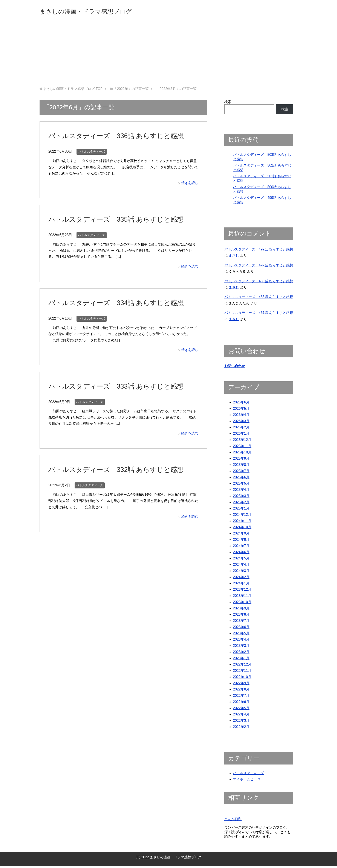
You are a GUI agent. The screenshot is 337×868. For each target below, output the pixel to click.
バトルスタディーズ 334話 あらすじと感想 (123, 304)
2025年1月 (241, 510)
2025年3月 (241, 498)
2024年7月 (241, 548)
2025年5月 (241, 485)
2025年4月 (241, 491)
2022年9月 (241, 685)
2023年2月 (241, 654)
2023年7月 (241, 622)
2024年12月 (242, 516)
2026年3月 (241, 423)
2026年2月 (241, 429)
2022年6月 (241, 704)
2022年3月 (241, 722)
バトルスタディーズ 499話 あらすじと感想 (259, 251)
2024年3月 (241, 572)
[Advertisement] (168, 56)
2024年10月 (242, 529)
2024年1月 (241, 585)
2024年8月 (241, 541)
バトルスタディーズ (92, 153)
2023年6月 (241, 629)
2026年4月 (241, 416)
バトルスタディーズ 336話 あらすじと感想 (123, 137)
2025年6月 (241, 479)
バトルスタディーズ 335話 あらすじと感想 (123, 220)
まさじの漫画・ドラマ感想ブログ (99, 12)
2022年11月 (242, 672)
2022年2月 (241, 728)
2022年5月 (241, 710)
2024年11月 (242, 523)
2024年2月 (241, 579)
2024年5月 (241, 560)
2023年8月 (241, 616)
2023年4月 (241, 641)
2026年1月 (241, 435)
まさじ (234, 257)
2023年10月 (242, 604)
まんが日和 (233, 821)
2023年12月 (242, 591)
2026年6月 (241, 404)
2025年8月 (241, 466)
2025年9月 (241, 460)
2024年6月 (241, 554)
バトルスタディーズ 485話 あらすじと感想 (259, 282)
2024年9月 (241, 535)
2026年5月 (241, 410)
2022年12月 (242, 666)
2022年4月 (241, 716)
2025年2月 (241, 504)
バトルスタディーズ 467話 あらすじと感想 (259, 314)
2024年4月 (241, 566)
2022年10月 (242, 679)
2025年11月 (242, 448)
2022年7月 (241, 697)
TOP (73, 90)
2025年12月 (242, 441)
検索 (228, 103)
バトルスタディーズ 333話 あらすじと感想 (123, 387)
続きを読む (190, 184)
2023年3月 (241, 647)
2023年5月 (241, 635)
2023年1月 (241, 660)
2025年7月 (241, 473)
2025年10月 (242, 454)
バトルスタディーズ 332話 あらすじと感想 (123, 471)
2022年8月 (241, 691)
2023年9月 (241, 610)
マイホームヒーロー (248, 781)
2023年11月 (242, 597)
